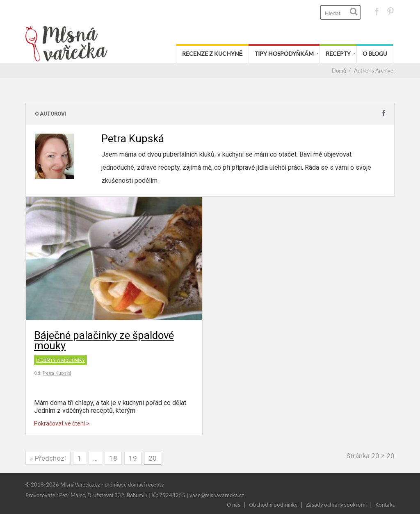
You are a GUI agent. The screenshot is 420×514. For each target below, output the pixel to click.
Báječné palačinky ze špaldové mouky (104, 341)
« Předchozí (48, 458)
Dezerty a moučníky (60, 360)
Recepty (338, 53)
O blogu (375, 53)
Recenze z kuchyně (212, 53)
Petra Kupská (57, 373)
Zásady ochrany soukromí (336, 504)
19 (133, 458)
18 (113, 458)
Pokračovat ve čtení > (62, 423)
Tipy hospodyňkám (284, 53)
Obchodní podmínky (273, 504)
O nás (234, 504)
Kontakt (385, 504)
